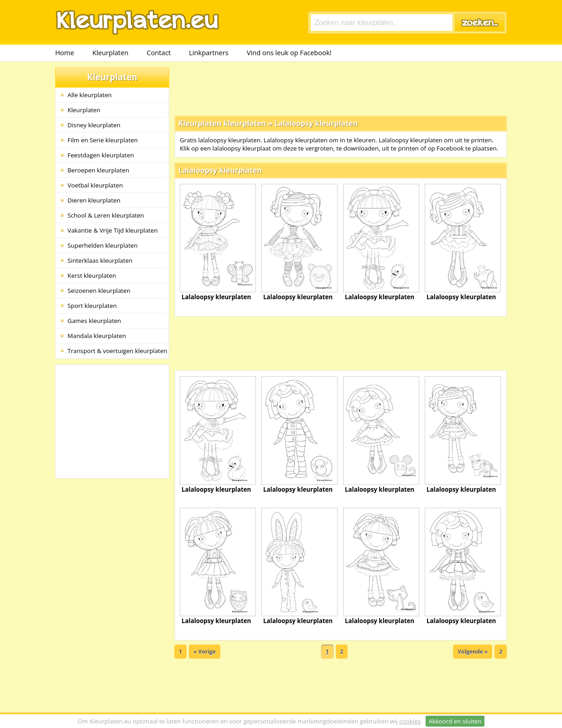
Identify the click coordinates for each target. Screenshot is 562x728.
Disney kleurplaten (94, 125)
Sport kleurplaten (92, 306)
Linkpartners (209, 52)
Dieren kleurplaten (94, 200)
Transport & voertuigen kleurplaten (117, 351)
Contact (159, 52)
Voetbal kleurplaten (95, 185)
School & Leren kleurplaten (106, 215)
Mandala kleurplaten (97, 336)
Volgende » (473, 652)
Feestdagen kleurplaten (101, 155)
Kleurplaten (110, 52)
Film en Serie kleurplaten (103, 140)
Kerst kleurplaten (92, 276)
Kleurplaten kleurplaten (222, 123)
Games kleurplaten (94, 321)
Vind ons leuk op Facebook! (289, 52)
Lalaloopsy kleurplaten (316, 123)
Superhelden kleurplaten (103, 245)
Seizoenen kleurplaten (99, 291)
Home (65, 52)
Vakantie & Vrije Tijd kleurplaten (113, 230)
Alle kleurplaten (90, 95)
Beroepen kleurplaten (98, 170)
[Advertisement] (341, 88)
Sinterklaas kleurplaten (100, 260)
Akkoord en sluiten (455, 721)
